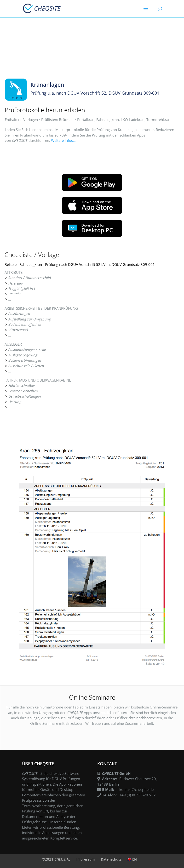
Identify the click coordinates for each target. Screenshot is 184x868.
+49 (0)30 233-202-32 (138, 795)
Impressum (86, 859)
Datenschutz (111, 859)
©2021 (56, 859)
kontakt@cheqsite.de (136, 789)
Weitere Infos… (63, 140)
